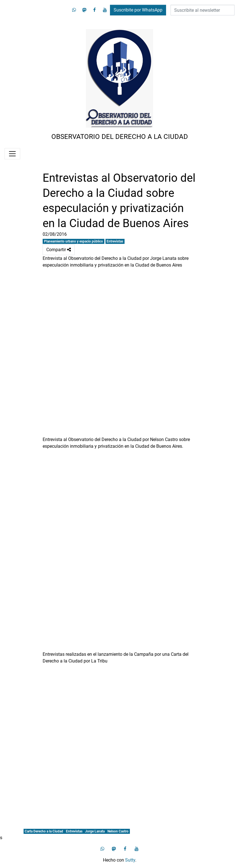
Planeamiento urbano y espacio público (73, 241)
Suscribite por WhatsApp (138, 10)
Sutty (130, 860)
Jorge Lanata (95, 831)
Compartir (59, 250)
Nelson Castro (118, 831)
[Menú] (12, 154)
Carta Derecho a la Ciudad (44, 831)
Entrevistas (115, 241)
